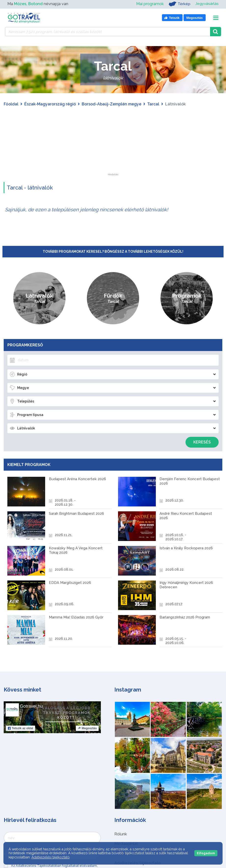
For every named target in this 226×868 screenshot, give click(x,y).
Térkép (179, 4)
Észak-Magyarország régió (50, 104)
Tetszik (20, 728)
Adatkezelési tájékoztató (51, 857)
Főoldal (11, 104)
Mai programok (149, 4)
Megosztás (87, 728)
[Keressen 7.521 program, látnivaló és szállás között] (107, 32)
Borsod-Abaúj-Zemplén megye (112, 104)
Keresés (202, 442)
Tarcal (153, 104)
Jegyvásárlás (207, 4)
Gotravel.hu (31, 706)
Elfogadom (206, 853)
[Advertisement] (113, 143)
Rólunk (121, 834)
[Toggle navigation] (216, 18)
